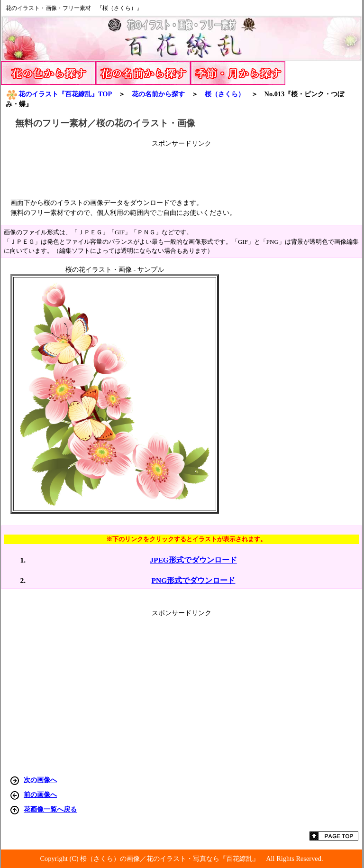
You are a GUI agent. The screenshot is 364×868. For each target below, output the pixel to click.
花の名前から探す (158, 94)
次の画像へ (40, 780)
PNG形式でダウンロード (194, 580)
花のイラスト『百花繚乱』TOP (59, 94)
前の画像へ (40, 794)
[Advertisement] (182, 169)
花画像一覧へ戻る (50, 809)
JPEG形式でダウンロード (193, 560)
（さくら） (225, 94)
